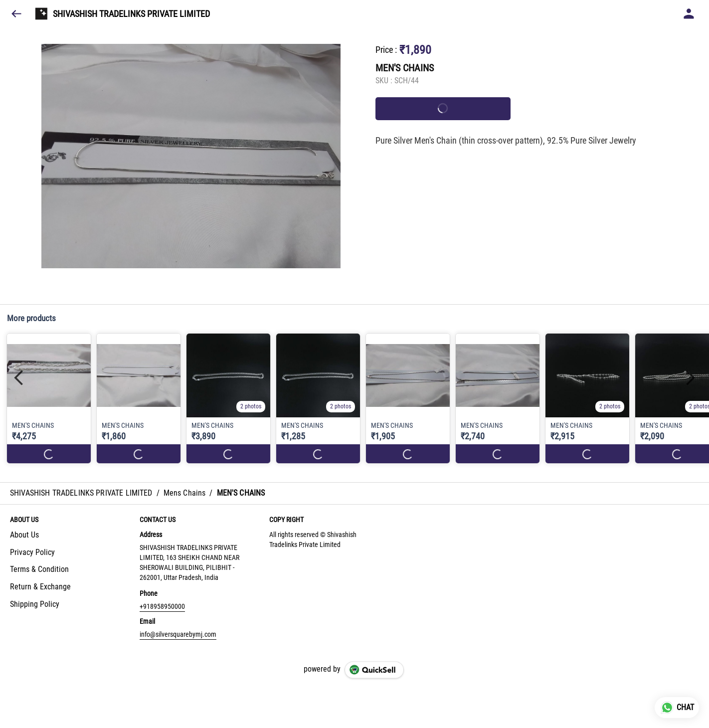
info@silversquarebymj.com (178, 634)
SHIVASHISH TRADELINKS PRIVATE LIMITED (131, 14)
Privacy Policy (32, 552)
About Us (24, 535)
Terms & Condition (39, 569)
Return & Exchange (40, 587)
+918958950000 (162, 606)
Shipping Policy (35, 604)
